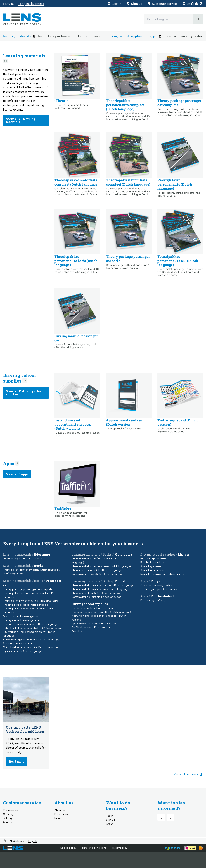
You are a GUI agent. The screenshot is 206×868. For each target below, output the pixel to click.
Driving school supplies (19, 378)
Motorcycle (123, 554)
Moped (120, 581)
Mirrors (184, 554)
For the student (162, 596)
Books (39, 566)
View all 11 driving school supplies (25, 393)
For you (157, 581)
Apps (9, 464)
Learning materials (24, 56)
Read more (17, 761)
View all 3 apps (17, 474)
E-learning (42, 554)
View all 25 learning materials (21, 120)
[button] (193, 4)
